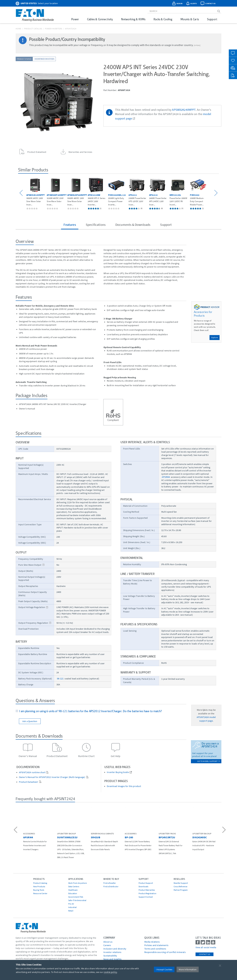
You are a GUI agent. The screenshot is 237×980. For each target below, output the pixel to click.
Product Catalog (33, 29)
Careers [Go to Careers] (107, 945)
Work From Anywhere (78, 883)
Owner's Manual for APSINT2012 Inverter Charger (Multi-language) (52, 777)
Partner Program (181, 890)
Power (75, 19)
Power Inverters (54, 29)
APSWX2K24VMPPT (184, 110)
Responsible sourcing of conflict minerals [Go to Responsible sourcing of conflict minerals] (165, 952)
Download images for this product (124, 786)
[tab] (101, 711)
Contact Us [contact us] (204, 954)
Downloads (143, 886)
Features (70, 225)
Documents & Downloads (133, 225)
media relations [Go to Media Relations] (152, 942)
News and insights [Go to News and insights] (112, 959)
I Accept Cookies (164, 969)
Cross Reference (180, 886)
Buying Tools (39, 890)
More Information (188, 969)
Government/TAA (76, 897)
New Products (39, 886)
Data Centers (74, 886)
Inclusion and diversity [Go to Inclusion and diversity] (115, 949)
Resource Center (40, 893)
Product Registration (147, 893)
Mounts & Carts (190, 19)
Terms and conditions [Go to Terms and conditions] (155, 949)
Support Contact (146, 897)
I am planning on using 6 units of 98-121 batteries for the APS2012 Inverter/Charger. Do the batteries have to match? (90, 711)
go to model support (209, 761)
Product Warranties (147, 890)
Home (18, 29)
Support (212, 19)
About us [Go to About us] (108, 942)
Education (73, 893)
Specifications (96, 225)
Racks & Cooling (163, 19)
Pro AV (71, 904)
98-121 (60, 679)
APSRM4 (166, 477)
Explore (215, 337)
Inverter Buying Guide (118, 772)
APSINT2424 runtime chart (32, 772)
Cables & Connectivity (100, 19)
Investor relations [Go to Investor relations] (112, 952)
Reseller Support (181, 883)
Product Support (146, 883)
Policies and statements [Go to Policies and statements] (156, 945)
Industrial (72, 907)
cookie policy (110, 972)
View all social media (206, 947)
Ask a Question (30, 721)
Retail (71, 911)
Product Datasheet (29, 782)
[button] (22, 193)
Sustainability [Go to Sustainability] (110, 956)
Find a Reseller (110, 883)
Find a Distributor (111, 886)
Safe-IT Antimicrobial (77, 900)
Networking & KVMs (133, 19)
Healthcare (73, 890)
